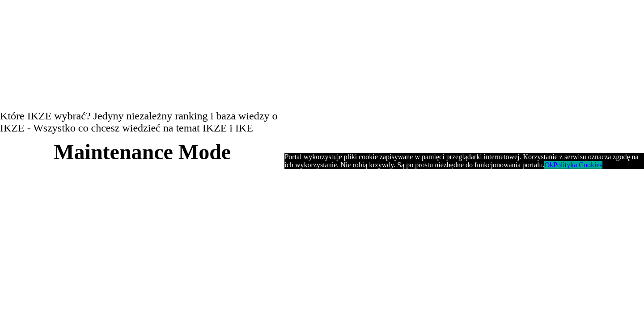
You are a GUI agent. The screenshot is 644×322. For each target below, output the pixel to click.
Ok (549, 165)
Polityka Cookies (578, 165)
